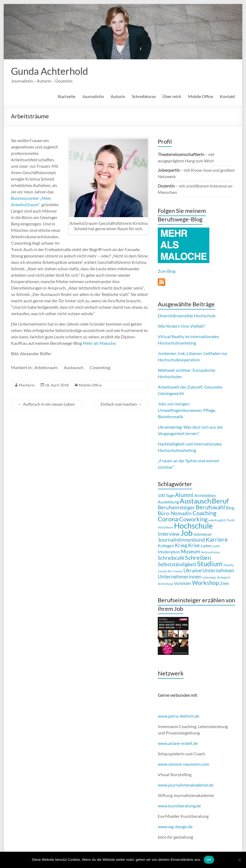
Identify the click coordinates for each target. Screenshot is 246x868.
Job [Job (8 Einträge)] (187, 533)
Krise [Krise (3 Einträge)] (194, 545)
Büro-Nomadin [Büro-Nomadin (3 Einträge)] (175, 513)
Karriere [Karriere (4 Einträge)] (217, 539)
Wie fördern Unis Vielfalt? (181, 326)
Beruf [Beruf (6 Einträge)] (220, 501)
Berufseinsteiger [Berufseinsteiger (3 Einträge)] (176, 507)
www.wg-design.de (175, 826)
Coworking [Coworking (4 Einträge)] (193, 519)
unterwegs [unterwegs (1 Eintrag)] (209, 577)
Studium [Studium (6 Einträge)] (210, 564)
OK (209, 860)
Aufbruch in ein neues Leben (46, 404)
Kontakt (227, 96)
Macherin (27, 385)
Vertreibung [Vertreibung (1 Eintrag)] (165, 584)
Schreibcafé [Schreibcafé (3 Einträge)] (171, 558)
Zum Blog (167, 271)
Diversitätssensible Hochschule (187, 316)
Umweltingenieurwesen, (180, 410)
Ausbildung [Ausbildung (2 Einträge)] (168, 502)
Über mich (172, 96)
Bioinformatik (170, 417)
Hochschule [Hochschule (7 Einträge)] (193, 526)
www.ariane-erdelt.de (178, 743)
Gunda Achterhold (49, 71)
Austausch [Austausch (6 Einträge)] (195, 501)
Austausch (74, 367)
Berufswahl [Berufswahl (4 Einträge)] (210, 507)
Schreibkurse (144, 96)
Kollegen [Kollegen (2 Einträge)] (166, 546)
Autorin (118, 96)
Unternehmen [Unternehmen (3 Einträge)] (218, 570)
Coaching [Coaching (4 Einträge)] (204, 513)
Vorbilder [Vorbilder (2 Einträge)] (182, 583)
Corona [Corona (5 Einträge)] (168, 519)
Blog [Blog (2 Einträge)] (230, 508)
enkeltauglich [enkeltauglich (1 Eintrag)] (217, 520)
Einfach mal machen (121, 404)
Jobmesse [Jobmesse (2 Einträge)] (202, 534)
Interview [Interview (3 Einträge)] (169, 534)
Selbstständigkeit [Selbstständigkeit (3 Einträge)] (177, 564)
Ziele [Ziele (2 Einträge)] (224, 583)
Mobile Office (201, 96)
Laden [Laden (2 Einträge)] (206, 546)
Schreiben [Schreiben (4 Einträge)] (198, 558)
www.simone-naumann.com (183, 764)
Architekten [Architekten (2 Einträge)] (205, 495)
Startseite (66, 96)
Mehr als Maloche (99, 343)
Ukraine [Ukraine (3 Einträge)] (193, 570)
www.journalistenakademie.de (186, 785)
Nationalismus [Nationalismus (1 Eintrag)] (210, 552)
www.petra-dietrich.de (178, 716)
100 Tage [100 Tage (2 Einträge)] (166, 495)
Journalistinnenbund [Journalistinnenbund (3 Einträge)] (181, 540)
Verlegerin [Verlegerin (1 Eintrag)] (224, 577)
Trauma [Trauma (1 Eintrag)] (178, 571)
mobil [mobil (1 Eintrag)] (216, 546)
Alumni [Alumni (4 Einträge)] (184, 495)
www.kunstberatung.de (179, 806)
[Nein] (239, 860)
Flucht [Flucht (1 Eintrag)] (231, 520)
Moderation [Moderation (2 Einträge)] (169, 552)
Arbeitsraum (46, 367)
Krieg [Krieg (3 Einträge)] (181, 545)
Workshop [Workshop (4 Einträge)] (205, 583)
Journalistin (93, 96)
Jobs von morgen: (174, 404)
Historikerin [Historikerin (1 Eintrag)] (166, 527)
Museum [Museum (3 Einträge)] (191, 551)
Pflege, (210, 410)
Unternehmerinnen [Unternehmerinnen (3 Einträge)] (180, 576)
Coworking (100, 367)
